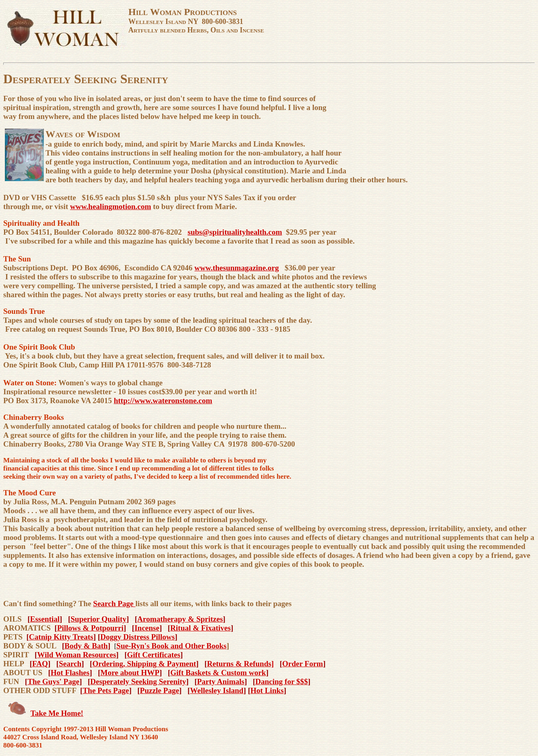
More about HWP (130, 673)
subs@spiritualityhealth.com (235, 232)
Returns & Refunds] (241, 664)
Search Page (114, 604)
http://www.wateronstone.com (163, 401)
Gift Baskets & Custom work (218, 673)
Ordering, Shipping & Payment (144, 664)
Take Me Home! (57, 713)
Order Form (302, 664)
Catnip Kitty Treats (61, 637)
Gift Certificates (154, 655)
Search (70, 664)
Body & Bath (86, 646)
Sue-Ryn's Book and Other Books (172, 646)
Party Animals (221, 681)
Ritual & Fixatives (200, 628)
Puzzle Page (160, 690)
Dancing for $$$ (282, 681)
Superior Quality (98, 619)
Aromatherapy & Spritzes (180, 619)
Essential (45, 619)
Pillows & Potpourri (91, 628)
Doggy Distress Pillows (137, 637)
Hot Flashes (70, 673)
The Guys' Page (54, 681)
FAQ (40, 664)
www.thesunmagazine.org (237, 268)
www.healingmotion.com (111, 206)
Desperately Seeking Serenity (138, 681)
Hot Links (267, 690)
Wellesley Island (217, 690)
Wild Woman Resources (77, 655)
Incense (147, 628)
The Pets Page (106, 690)
